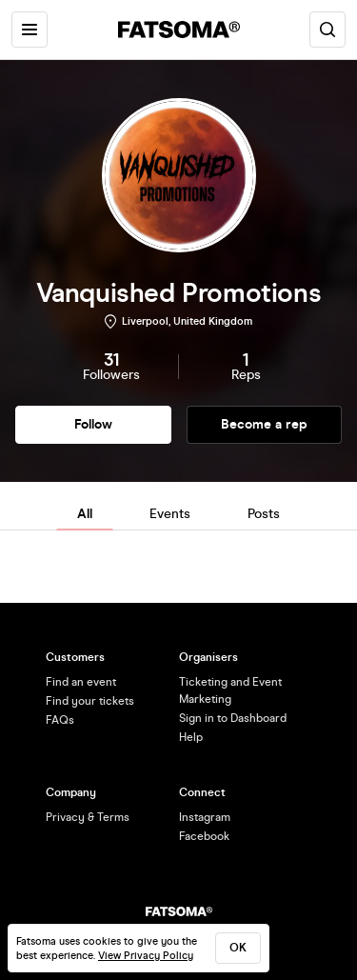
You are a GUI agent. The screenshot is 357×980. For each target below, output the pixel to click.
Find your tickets (90, 701)
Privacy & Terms (88, 817)
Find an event (81, 682)
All (85, 514)
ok (238, 948)
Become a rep (264, 424)
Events (170, 514)
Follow (93, 424)
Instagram (205, 817)
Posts (264, 514)
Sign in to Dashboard (233, 718)
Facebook (204, 836)
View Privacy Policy (146, 956)
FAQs (60, 720)
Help (191, 737)
